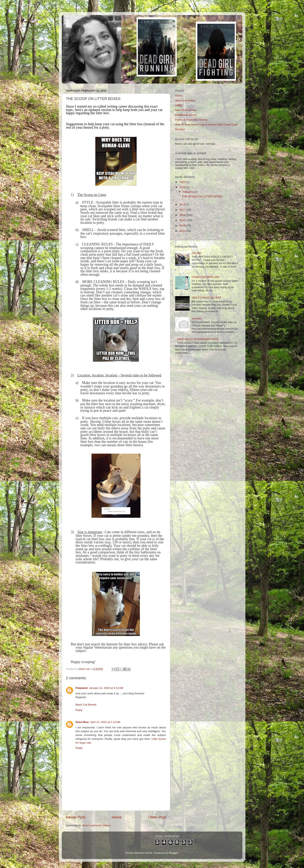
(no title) (197, 253)
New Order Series (186, 110)
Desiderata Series (186, 115)
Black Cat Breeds (86, 705)
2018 (183, 204)
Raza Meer (82, 722)
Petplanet (82, 688)
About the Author (185, 100)
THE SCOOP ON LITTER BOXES (202, 196)
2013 (183, 231)
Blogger (174, 853)
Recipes (180, 129)
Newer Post (76, 817)
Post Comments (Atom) (96, 825)
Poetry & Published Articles (191, 120)
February (188, 192)
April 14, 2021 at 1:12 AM (105, 722)
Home (117, 817)
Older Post (157, 817)
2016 (183, 215)
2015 (183, 220)
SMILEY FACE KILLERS (206, 298)
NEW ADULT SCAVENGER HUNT (198, 339)
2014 (183, 226)
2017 (183, 210)
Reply (79, 710)
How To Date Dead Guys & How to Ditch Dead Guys (207, 125)
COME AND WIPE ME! (205, 277)
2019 (183, 187)
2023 (183, 182)
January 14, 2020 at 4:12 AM (106, 688)
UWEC (179, 105)
